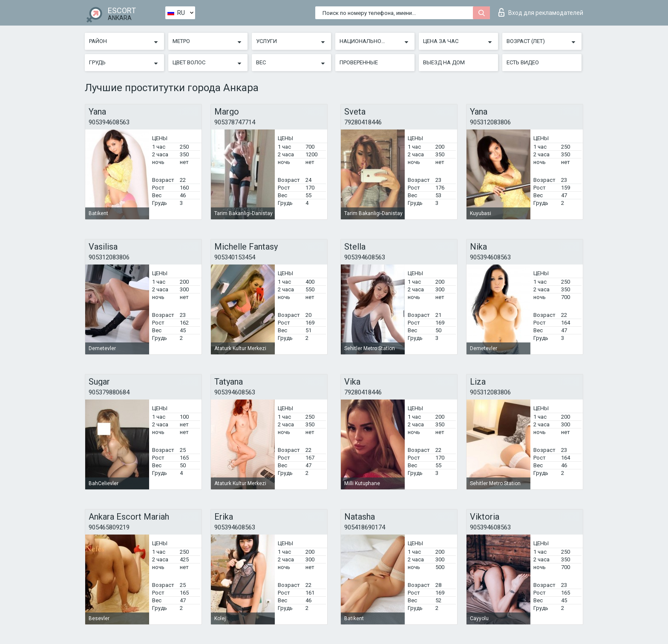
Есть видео (523, 62)
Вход (541, 12)
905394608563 (109, 122)
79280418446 (363, 122)
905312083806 (490, 122)
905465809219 (109, 527)
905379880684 (109, 392)
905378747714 (235, 122)
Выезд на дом (444, 62)
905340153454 (235, 257)
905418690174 (365, 527)
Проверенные (359, 62)
